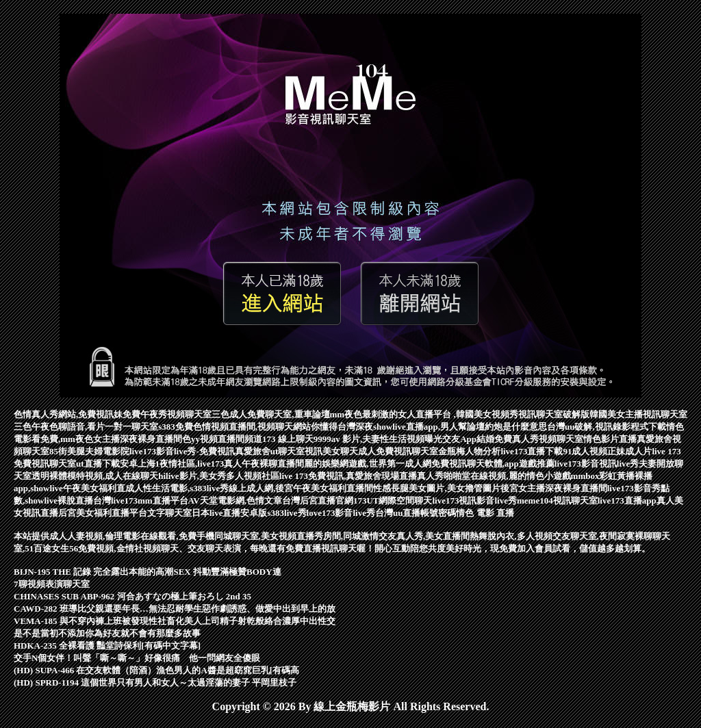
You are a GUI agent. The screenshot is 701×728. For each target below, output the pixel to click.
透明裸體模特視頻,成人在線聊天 (95, 476)
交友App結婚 (468, 439)
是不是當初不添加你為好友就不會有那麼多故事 (107, 633)
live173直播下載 (532, 451)
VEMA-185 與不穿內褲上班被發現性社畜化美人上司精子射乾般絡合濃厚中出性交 (175, 621)
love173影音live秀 (341, 513)
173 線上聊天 (288, 439)
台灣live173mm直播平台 (141, 500)
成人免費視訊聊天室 (398, 451)
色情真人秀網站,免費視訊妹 (68, 414)
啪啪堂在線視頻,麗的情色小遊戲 (507, 476)
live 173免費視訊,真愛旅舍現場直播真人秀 (362, 476)
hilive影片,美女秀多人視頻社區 (219, 476)
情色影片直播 (610, 439)
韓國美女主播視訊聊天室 (638, 414)
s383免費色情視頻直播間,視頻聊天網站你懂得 (248, 427)
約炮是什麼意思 (516, 427)
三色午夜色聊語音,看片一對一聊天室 (86, 427)
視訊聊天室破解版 (554, 414)
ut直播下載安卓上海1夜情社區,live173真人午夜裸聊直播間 (190, 464)
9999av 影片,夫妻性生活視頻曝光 (378, 439)
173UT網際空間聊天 (393, 500)
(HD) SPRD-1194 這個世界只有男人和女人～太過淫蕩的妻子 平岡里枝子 (155, 682)
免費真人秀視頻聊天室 (539, 439)
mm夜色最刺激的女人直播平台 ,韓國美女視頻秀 (424, 414)
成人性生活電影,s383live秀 (177, 488)
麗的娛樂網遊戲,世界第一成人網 (367, 464)
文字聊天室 (169, 513)
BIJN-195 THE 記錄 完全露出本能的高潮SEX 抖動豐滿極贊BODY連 (148, 572)
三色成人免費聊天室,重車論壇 (270, 414)
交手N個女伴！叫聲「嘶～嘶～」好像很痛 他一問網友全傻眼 (137, 658)
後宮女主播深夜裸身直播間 (554, 488)
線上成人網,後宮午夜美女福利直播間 (301, 488)
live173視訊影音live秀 (475, 500)
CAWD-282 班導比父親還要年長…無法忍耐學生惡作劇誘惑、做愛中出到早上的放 (175, 609)
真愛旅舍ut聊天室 (270, 451)
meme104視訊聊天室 (557, 500)
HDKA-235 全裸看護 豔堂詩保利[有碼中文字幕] (107, 646)
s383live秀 (287, 513)
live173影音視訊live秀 (597, 464)
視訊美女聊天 (331, 451)
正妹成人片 (629, 451)
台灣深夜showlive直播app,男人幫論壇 (411, 427)
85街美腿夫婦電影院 (89, 451)
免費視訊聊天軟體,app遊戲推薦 (493, 464)
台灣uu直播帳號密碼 (416, 513)
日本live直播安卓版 (230, 513)
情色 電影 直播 (485, 513)
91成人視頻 (585, 451)
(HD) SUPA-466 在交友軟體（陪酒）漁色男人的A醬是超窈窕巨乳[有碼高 (156, 670)
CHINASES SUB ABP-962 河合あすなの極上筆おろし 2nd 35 (132, 596)
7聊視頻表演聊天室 (52, 584)
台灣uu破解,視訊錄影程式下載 (607, 427)
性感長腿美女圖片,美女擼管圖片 (436, 488)
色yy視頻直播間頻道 (222, 439)
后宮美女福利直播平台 (103, 513)
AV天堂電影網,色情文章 (235, 500)
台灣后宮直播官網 (318, 500)
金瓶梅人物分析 (469, 451)
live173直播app (627, 500)
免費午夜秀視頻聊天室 (167, 414)
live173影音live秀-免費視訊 (182, 451)
